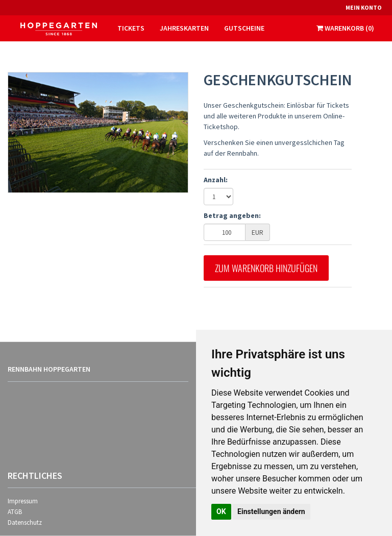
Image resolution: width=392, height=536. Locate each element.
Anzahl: (216, 180)
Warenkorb (345, 28)
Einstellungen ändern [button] (271, 511)
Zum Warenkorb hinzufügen (266, 268)
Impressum (23, 501)
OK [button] (221, 511)
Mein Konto (364, 7)
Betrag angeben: (232, 215)
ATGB (15, 512)
